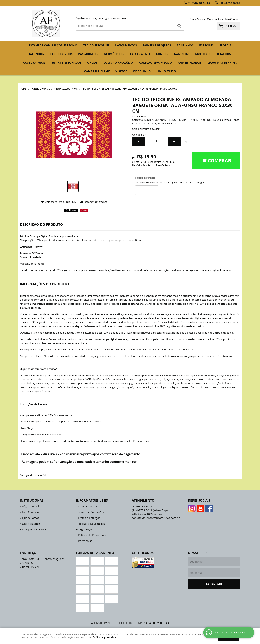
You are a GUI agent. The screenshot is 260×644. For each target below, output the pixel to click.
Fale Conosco (233, 19)
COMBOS (162, 54)
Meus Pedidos (215, 19)
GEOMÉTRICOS (114, 54)
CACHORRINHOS (61, 54)
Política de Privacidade (93, 535)
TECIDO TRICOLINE (96, 45)
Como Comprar (88, 506)
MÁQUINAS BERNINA (222, 63)
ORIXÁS (93, 63)
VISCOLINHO (142, 71)
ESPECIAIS (206, 45)
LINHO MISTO (166, 71)
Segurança (85, 529)
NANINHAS (182, 54)
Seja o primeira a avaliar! (146, 129)
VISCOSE (121, 71)
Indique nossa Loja (34, 529)
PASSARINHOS (88, 54)
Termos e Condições (91, 512)
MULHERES (203, 54)
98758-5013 (199, 3)
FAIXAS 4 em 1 (140, 54)
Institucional (32, 500)
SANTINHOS (185, 45)
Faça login (103, 18)
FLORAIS (225, 45)
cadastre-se (120, 18)
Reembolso (85, 541)
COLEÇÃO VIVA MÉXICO (156, 63)
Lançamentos (126, 45)
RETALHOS (224, 54)
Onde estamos (31, 524)
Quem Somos (197, 19)
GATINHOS (36, 54)
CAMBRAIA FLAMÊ (97, 71)
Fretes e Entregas (89, 518)
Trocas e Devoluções (91, 524)
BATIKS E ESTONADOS (66, 63)
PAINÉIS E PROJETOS (157, 45)
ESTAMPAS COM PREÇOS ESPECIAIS (53, 45)
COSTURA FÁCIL (34, 63)
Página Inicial (31, 506)
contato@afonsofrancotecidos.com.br (156, 518)
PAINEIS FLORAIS (190, 63)
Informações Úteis (92, 500)
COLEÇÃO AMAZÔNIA (119, 63)
